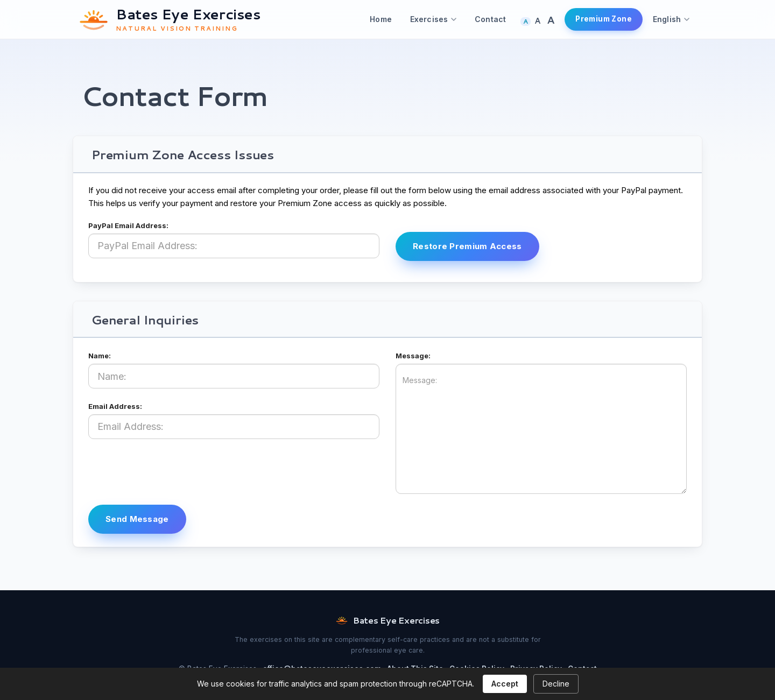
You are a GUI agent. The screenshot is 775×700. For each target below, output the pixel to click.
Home (381, 19)
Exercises (433, 19)
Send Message (137, 519)
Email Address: (115, 406)
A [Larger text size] (537, 21)
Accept (505, 684)
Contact (490, 19)
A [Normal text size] (526, 22)
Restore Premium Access (467, 246)
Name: (100, 356)
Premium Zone (604, 19)
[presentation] (170, 471)
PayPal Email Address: (128, 225)
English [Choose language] (671, 19)
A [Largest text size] (551, 20)
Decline (556, 684)
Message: (413, 356)
